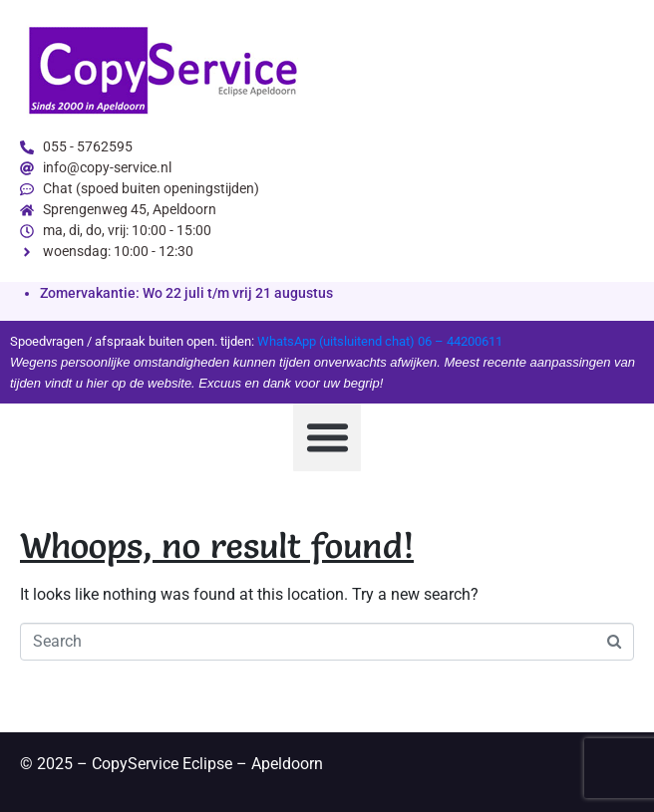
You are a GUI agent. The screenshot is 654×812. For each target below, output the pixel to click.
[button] (327, 437)
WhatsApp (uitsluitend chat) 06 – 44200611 (380, 341)
